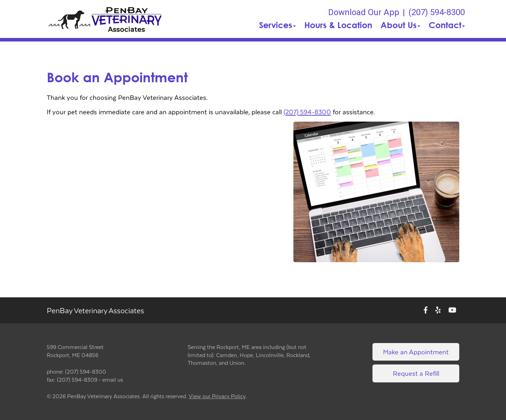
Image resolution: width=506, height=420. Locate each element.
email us (113, 379)
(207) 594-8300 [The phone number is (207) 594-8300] (437, 12)
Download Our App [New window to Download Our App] (364, 12)
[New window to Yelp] (438, 311)
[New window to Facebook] (426, 311)
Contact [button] (447, 25)
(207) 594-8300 (307, 112)
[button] (105, 19)
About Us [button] (400, 25)
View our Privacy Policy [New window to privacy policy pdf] (217, 396)
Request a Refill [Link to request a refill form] (416, 373)
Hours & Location (338, 25)
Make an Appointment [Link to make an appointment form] (416, 352)
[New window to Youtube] (452, 311)
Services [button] (277, 25)
